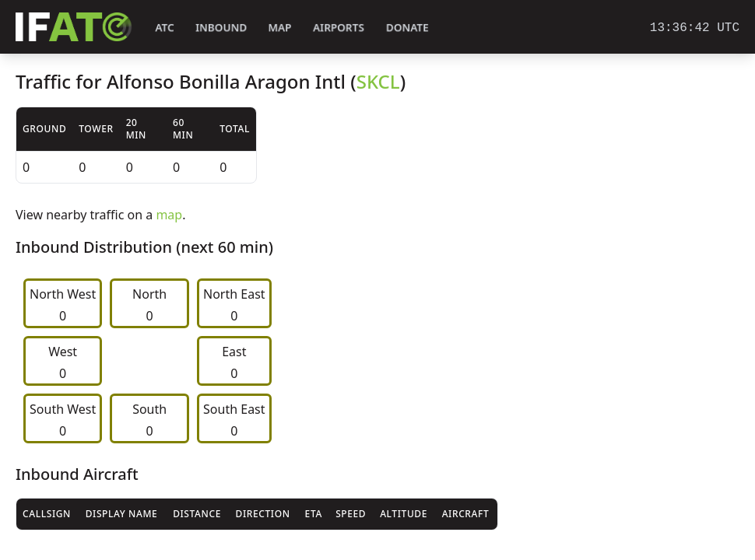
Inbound (221, 28)
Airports (339, 28)
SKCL (378, 81)
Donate (407, 28)
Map (280, 28)
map (169, 215)
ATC (165, 28)
